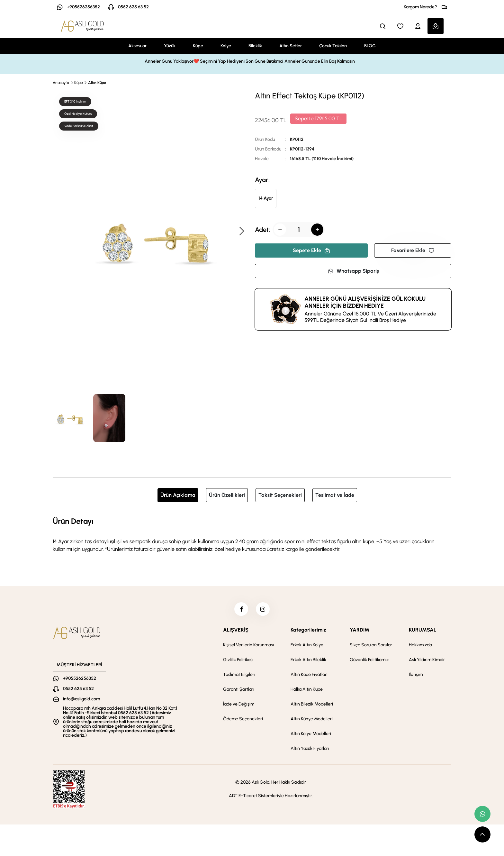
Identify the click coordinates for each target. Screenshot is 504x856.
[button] (241, 232)
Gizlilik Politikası (238, 662)
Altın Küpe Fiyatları (309, 677)
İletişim (416, 677)
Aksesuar (137, 46)
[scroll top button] (482, 834)
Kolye (226, 46)
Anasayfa (61, 83)
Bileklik (255, 46)
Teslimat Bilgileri (239, 677)
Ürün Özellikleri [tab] (227, 495)
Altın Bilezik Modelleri (312, 707)
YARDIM (360, 632)
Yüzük (170, 46)
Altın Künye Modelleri (312, 721)
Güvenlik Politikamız (369, 662)
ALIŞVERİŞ (236, 632)
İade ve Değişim (239, 707)
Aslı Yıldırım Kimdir (427, 662)
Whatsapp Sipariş (353, 271)
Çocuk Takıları (333, 46)
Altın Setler (291, 46)
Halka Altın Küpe (307, 692)
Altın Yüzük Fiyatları (310, 751)
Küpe (198, 46)
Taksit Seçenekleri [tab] (280, 495)
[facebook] (240, 610)
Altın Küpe (97, 83)
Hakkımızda (420, 647)
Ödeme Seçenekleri (243, 721)
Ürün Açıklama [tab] (178, 495)
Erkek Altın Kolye (307, 647)
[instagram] (264, 610)
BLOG (370, 46)
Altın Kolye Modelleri (311, 736)
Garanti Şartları (239, 692)
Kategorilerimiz (308, 632)
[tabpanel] (252, 534)
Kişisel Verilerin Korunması (248, 647)
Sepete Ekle (311, 250)
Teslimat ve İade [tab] (335, 495)
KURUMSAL (423, 632)
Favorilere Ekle (413, 250)
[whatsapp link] (482, 814)
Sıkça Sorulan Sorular (371, 647)
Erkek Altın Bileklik (308, 662)
